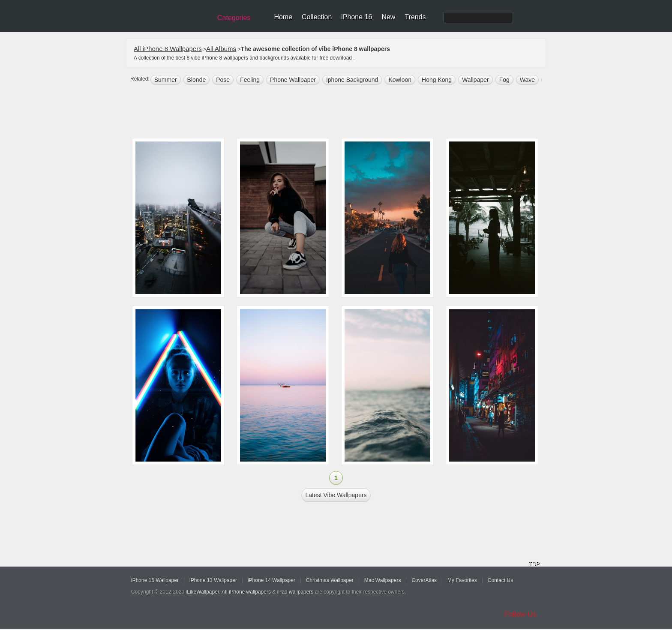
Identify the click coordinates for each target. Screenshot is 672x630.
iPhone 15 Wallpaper (155, 580)
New (388, 17)
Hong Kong (437, 80)
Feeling (250, 80)
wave (527, 80)
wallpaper (475, 80)
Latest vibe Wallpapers (336, 495)
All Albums (221, 49)
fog (504, 80)
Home (283, 17)
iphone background (352, 80)
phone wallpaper (293, 80)
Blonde (197, 80)
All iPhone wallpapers (246, 592)
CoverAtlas (424, 580)
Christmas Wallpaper (330, 580)
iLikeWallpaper (203, 592)
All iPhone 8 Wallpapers (168, 49)
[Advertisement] (342, 112)
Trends (415, 17)
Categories (234, 18)
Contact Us (500, 580)
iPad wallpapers (295, 592)
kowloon (400, 80)
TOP (534, 564)
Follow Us (520, 614)
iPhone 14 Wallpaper (271, 580)
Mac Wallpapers (383, 580)
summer (166, 80)
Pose (223, 80)
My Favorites (462, 580)
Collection (317, 17)
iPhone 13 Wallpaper (213, 580)
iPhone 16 (357, 17)
